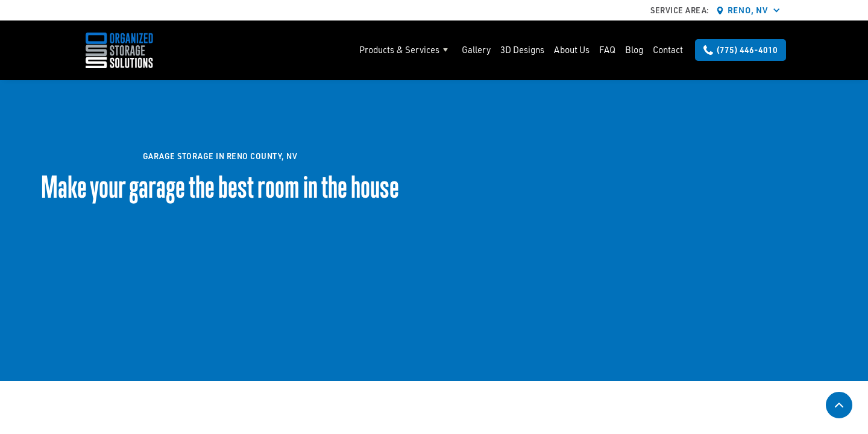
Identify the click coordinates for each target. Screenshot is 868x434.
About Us (572, 50)
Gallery (476, 50)
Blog (634, 50)
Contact (668, 50)
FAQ (607, 50)
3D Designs (522, 50)
